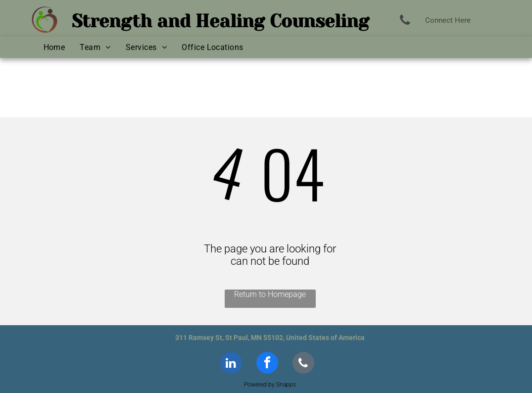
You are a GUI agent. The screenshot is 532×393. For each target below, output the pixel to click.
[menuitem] (54, 47)
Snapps (286, 385)
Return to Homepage (270, 294)
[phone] (303, 364)
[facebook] (267, 364)
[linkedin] (231, 364)
